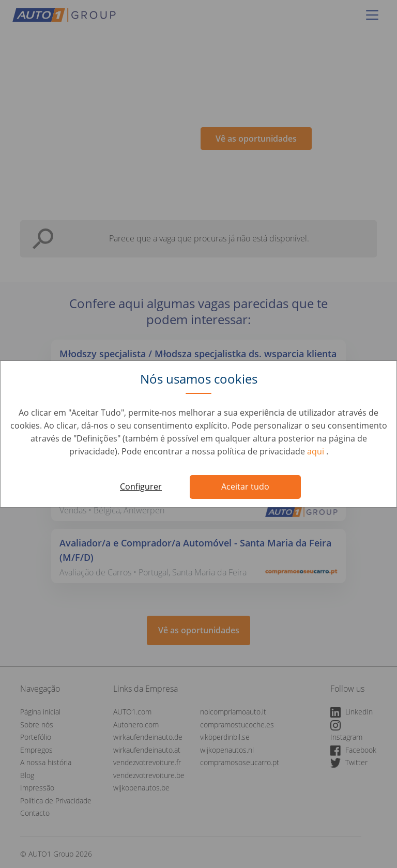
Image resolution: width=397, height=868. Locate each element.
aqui (317, 451)
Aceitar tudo (245, 486)
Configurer (141, 486)
